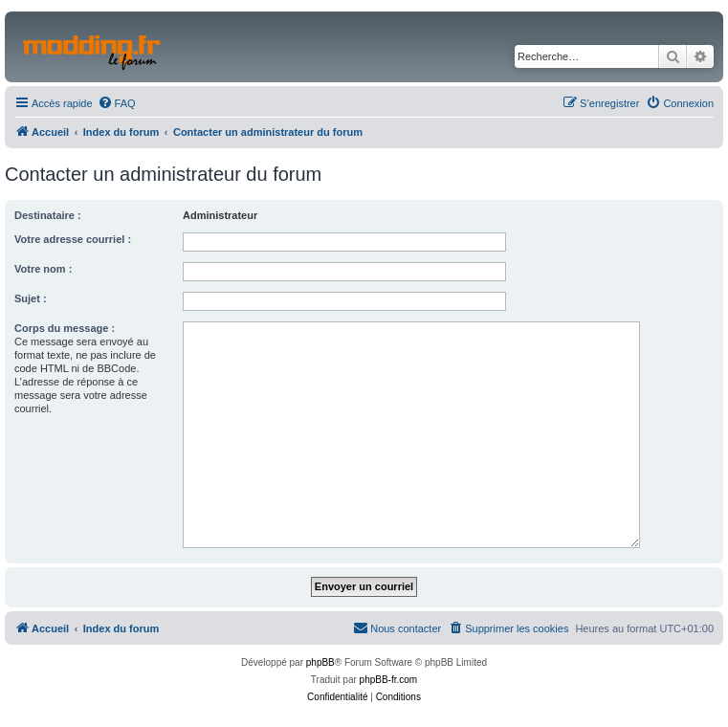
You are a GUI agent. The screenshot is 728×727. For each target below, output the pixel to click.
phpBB (320, 662)
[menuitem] (117, 103)
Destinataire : (48, 215)
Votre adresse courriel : (73, 239)
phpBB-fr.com (389, 680)
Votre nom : (43, 269)
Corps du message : (65, 328)
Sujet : (31, 298)
